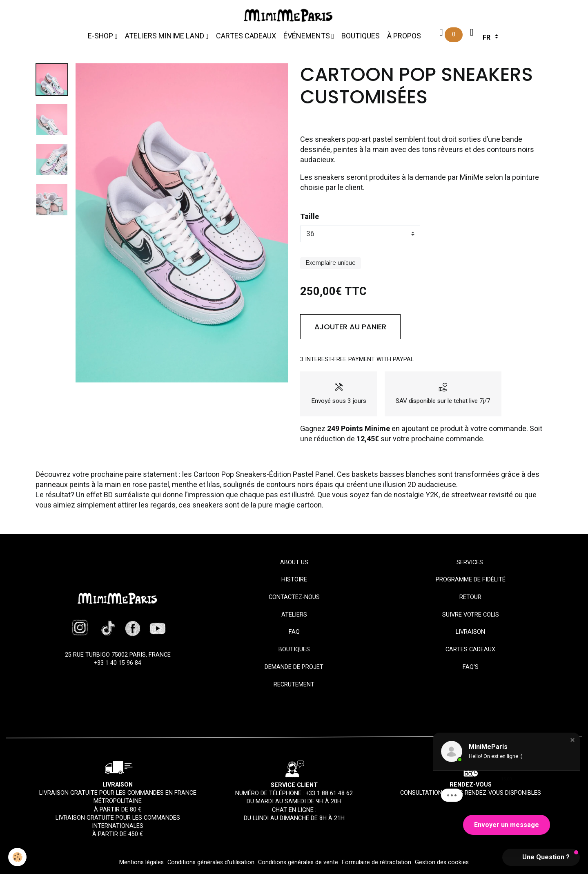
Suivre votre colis (471, 615)
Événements (307, 36)
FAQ (294, 632)
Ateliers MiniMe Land (165, 36)
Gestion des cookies (442, 863)
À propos (404, 36)
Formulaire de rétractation (376, 862)
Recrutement (294, 685)
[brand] (290, 16)
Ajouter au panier (350, 327)
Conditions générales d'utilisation (211, 862)
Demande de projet (294, 667)
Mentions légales (141, 862)
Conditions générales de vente (298, 862)
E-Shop (101, 36)
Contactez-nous (294, 597)
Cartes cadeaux (246, 36)
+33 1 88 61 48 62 (329, 793)
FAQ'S (471, 667)
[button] (572, 740)
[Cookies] (17, 857)
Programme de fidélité (471, 580)
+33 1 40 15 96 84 (118, 663)
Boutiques (361, 36)
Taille (310, 217)
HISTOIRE (294, 580)
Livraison (470, 632)
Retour (470, 597)
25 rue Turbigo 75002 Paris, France (118, 655)
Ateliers (294, 615)
